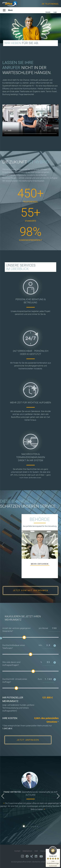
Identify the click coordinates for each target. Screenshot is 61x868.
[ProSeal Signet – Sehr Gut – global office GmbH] (53, 855)
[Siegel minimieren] (59, 850)
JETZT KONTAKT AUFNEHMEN (30, 590)
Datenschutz (27, 851)
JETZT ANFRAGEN (28, 740)
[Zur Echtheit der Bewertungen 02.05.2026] (53, 866)
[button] (58, 545)
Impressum (44, 851)
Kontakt (17, 851)
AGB (36, 851)
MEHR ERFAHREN (40, 564)
